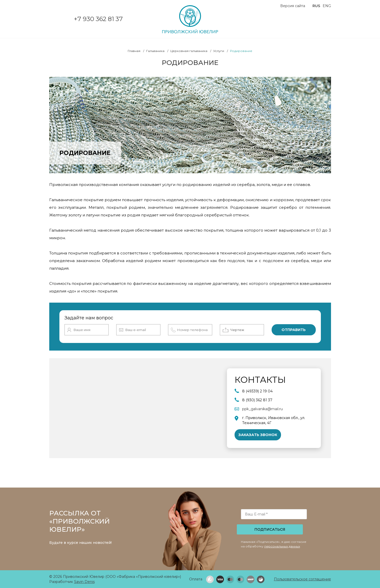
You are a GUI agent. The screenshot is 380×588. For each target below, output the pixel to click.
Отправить (294, 330)
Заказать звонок (258, 435)
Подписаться (270, 529)
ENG (327, 6)
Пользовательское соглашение (302, 579)
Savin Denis (84, 582)
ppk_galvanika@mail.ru (262, 409)
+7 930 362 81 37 (98, 19)
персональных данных (282, 546)
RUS (316, 6)
